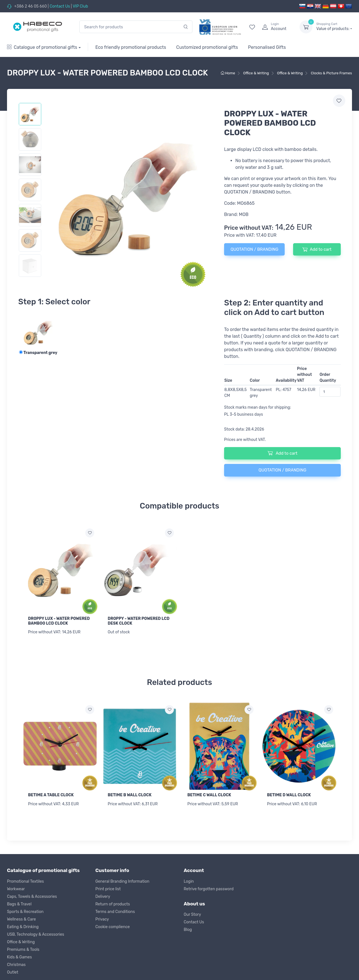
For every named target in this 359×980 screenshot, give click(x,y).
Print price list (108, 889)
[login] (276, 27)
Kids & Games (19, 957)
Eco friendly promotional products (131, 47)
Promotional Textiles (25, 881)
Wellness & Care (21, 919)
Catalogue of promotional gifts (42, 47)
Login (189, 881)
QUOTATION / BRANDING (254, 249)
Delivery (103, 897)
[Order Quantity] (330, 392)
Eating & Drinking (23, 927)
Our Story (192, 915)
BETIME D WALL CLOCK (289, 795)
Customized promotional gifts (207, 47)
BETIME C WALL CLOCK (209, 795)
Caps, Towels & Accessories (32, 897)
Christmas (16, 965)
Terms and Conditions (115, 912)
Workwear (16, 889)
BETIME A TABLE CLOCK (51, 795)
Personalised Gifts (267, 47)
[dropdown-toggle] (306, 27)
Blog (188, 930)
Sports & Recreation (25, 912)
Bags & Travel (19, 904)
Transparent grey (38, 353)
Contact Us (60, 6)
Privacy (102, 919)
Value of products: (334, 27)
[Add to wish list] (90, 533)
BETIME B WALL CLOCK (130, 795)
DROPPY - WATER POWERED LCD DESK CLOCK (139, 621)
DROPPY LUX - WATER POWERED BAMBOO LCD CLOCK (59, 621)
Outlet (13, 972)
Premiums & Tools (23, 950)
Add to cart (317, 249)
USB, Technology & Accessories (36, 934)
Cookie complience (113, 927)
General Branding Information (122, 881)
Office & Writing (21, 942)
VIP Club (80, 6)
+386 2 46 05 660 (30, 6)
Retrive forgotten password (209, 889)
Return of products (113, 904)
